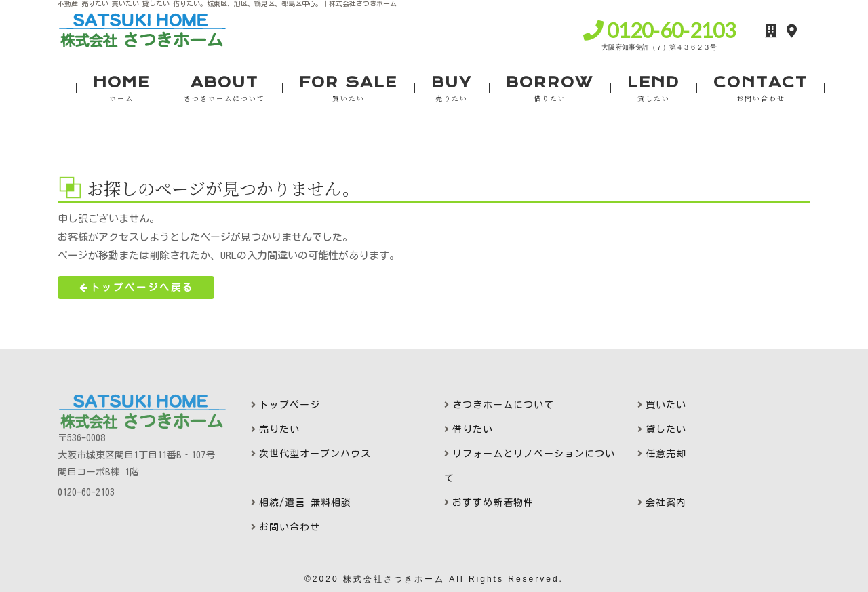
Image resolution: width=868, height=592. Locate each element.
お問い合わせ (290, 527)
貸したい (666, 429)
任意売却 (666, 454)
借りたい (473, 429)
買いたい (666, 405)
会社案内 (666, 502)
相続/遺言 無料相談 (305, 502)
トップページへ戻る (136, 288)
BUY (452, 88)
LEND (653, 88)
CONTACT (761, 88)
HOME (121, 88)
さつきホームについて (503, 405)
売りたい (279, 429)
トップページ (290, 405)
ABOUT (224, 88)
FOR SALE (348, 88)
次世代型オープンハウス (315, 454)
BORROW (550, 88)
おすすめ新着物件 (493, 502)
